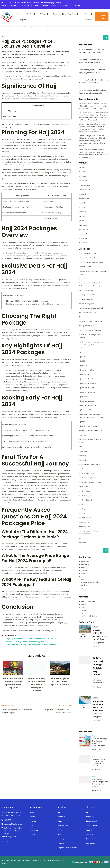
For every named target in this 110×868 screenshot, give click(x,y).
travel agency (83, 451)
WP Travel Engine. (50, 860)
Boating (84, 604)
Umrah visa (82, 504)
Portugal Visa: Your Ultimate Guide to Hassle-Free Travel (57, 711)
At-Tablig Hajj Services (87, 295)
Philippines (97, 717)
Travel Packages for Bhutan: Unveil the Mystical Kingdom (17, 711)
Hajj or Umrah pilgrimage (87, 405)
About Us (30, 14)
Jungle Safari (63, 826)
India (83, 579)
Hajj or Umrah (83, 397)
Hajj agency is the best (87, 370)
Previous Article (11, 705)
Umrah (44, 5)
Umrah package (84, 491)
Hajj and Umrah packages (88, 379)
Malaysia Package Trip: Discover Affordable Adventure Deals (99, 742)
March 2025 (83, 172)
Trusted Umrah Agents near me (90, 465)
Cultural (89, 830)
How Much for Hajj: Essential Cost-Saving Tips (25, 642)
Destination (14, 5)
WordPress (5, 863)
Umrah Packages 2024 (86, 500)
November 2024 (84, 190)
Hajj (35, 5)
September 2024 (85, 199)
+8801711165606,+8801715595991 (28, 3)
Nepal (83, 591)
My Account (65, 5)
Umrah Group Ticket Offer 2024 (90, 482)
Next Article (64, 705)
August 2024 (83, 203)
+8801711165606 (10, 820)
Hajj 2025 (82, 361)
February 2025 (84, 176)
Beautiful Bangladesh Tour (90, 601)
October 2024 (84, 194)
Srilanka (33, 821)
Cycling (84, 610)
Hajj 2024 (82, 357)
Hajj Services (83, 422)
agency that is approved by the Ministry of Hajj (93, 273)
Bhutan (84, 568)
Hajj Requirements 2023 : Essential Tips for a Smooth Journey (31, 639)
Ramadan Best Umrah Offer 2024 (90, 431)
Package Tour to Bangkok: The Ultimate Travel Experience (99, 762)
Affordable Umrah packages (89, 258)
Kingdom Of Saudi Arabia (90, 582)
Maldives (84, 585)
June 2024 (82, 212)
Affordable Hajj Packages (87, 253)
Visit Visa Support (85, 518)
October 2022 (83, 238)
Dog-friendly (91, 843)
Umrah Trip (90, 817)
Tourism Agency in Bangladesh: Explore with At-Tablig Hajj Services (92, 143)
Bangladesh (85, 565)
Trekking (61, 843)
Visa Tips (82, 513)
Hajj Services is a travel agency (89, 426)
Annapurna (85, 562)
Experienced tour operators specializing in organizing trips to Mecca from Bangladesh (92, 345)
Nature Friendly (92, 821)
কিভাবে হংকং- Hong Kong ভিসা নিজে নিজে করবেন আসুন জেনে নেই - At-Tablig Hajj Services (92, 127)
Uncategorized (84, 509)
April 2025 (82, 167)
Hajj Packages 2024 (85, 410)
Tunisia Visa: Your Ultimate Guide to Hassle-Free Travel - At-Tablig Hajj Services (91, 152)
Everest (84, 573)
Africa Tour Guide (85, 267)
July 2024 (82, 207)
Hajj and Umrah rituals (86, 388)
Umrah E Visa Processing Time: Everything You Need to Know (31, 645)
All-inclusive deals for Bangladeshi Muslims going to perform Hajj (90, 284)
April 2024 (82, 221)
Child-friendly (91, 834)
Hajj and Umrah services (87, 392)
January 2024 (83, 234)
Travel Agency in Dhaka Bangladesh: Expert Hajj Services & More (100, 783)
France (83, 576)
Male (83, 588)
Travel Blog (82, 456)
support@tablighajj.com (14, 824)
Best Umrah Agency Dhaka (88, 313)
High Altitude (91, 839)
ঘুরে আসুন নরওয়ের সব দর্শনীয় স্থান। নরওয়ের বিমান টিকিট (89, 533)
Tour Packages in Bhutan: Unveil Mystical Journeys (60, 681)
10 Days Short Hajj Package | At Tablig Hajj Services (98, 666)
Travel (81, 447)
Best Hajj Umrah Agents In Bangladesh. (92, 308)
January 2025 (83, 181)
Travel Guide (83, 460)
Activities (87, 14)
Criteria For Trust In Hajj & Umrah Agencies (90, 336)
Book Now (103, 17)
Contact (89, 20)
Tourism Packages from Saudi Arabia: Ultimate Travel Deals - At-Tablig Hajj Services (92, 138)
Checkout (76, 5)
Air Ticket (82, 279)
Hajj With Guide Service (89, 616)
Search (106, 38)
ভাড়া (80, 538)
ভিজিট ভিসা (82, 543)
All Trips (43, 14)
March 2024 (83, 225)
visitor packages (84, 527)
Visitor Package (84, 522)
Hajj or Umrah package (87, 401)
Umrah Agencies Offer (86, 473)
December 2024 (84, 185)
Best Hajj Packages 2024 (87, 304)
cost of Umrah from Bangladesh (90, 330)
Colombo (84, 570)
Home (4, 5)
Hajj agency (83, 366)
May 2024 (82, 216)
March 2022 (83, 243)
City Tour (84, 607)
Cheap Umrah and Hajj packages (90, 321)
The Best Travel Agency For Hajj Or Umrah (91, 441)
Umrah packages (85, 496)
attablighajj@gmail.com (52, 3)
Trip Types (26, 5)
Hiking (60, 834)
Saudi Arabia (83, 435)
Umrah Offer (83, 487)
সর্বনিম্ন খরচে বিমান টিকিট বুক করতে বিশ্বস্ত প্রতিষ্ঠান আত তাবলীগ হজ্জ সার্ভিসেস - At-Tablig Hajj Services (93, 115)
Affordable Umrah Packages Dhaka (91, 262)
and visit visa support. (86, 290)
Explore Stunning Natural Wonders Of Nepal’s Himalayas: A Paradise (36, 685)
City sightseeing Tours (86, 326)
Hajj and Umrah (84, 374)
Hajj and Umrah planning (87, 383)
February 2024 (84, 230)
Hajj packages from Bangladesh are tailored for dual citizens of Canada (91, 416)
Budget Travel (91, 826)
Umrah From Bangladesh (87, 478)
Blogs (54, 5)
